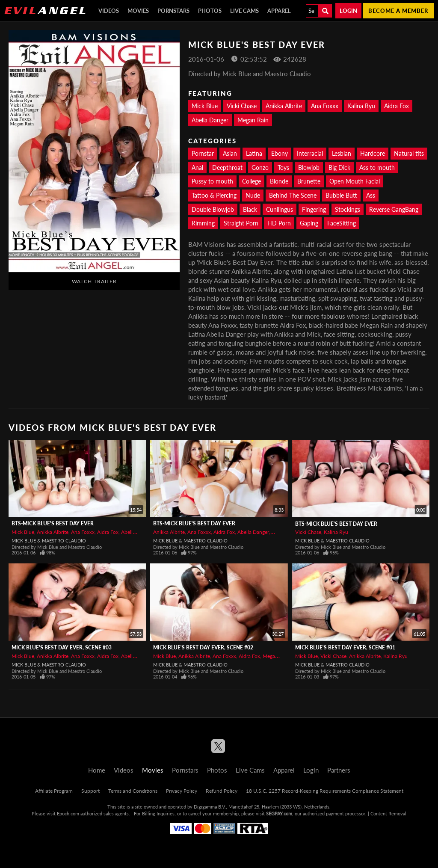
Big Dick (339, 167)
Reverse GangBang (394, 209)
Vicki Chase (242, 106)
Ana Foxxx (325, 106)
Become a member (398, 11)
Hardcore (373, 153)
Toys (283, 167)
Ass (371, 195)
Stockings (348, 209)
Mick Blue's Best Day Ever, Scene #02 (203, 647)
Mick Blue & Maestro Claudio (49, 541)
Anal (197, 167)
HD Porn (279, 223)
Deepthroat (227, 167)
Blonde (279, 181)
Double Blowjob (213, 209)
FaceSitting (342, 223)
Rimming (203, 223)
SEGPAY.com (279, 813)
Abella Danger (210, 120)
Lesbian (342, 153)
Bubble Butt (341, 195)
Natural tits (409, 153)
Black (250, 209)
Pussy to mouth (212, 181)
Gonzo (260, 167)
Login (348, 11)
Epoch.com (68, 813)
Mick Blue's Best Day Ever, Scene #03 (62, 647)
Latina (254, 153)
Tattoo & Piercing (214, 195)
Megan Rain (253, 120)
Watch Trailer (94, 281)
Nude (253, 195)
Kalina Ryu (361, 106)
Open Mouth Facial (355, 181)
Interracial (310, 153)
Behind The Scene (293, 195)
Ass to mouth (377, 167)
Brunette (309, 181)
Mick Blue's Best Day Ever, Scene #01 (345, 647)
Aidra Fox (397, 106)
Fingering (314, 209)
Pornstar (203, 153)
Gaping (309, 223)
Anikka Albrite (284, 106)
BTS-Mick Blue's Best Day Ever (53, 523)
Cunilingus (280, 209)
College (252, 181)
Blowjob (309, 167)
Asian (230, 153)
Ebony (280, 153)
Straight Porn (241, 223)
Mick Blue (205, 106)
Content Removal (388, 813)
